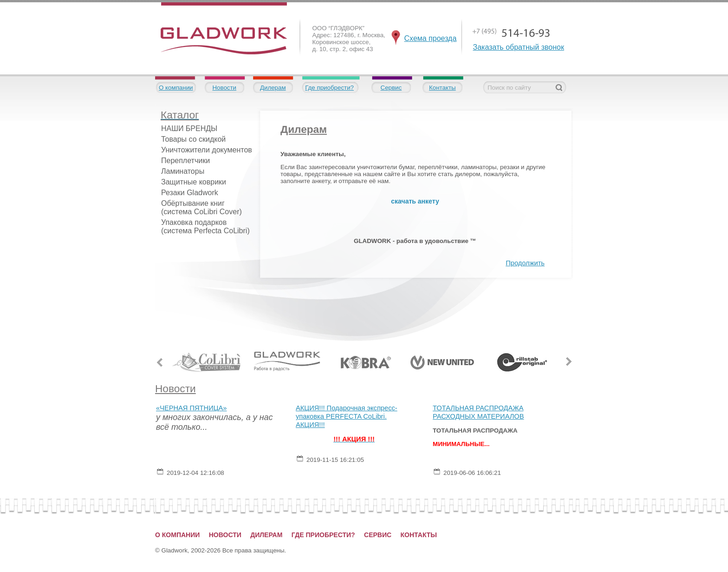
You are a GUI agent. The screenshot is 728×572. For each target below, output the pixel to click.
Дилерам (273, 88)
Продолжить (525, 263)
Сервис (391, 88)
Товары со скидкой (193, 139)
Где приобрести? (329, 88)
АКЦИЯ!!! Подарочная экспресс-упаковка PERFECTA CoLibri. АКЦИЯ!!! (347, 416)
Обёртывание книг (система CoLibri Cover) (201, 207)
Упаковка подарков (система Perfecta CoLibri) (205, 227)
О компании (176, 88)
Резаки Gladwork (190, 193)
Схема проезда (431, 38)
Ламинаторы (183, 171)
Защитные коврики (194, 182)
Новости (224, 88)
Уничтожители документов (207, 150)
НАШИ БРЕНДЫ (189, 128)
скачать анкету (415, 201)
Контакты (442, 88)
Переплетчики (185, 161)
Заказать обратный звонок (519, 47)
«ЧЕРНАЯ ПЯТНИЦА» (191, 408)
